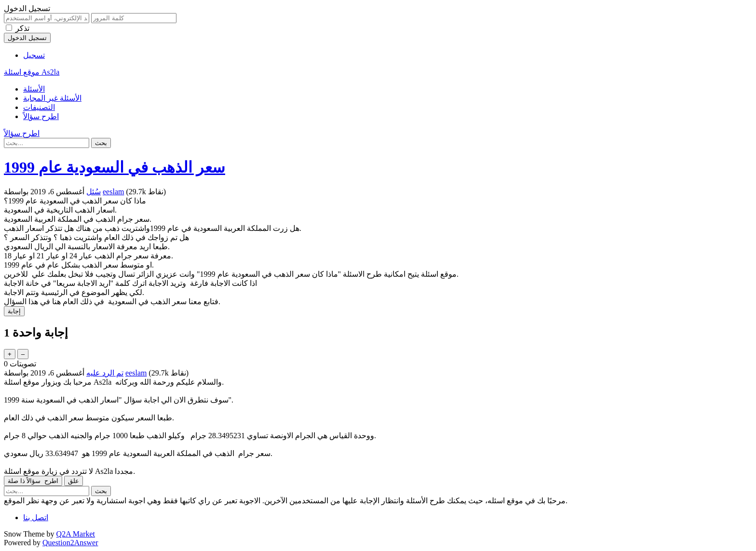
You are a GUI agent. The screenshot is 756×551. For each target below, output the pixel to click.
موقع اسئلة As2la (32, 72)
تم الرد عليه (105, 373)
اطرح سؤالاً (41, 116)
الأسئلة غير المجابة (52, 98)
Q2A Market (76, 534)
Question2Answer (70, 543)
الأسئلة (34, 89)
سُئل (94, 192)
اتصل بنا (36, 517)
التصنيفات (39, 107)
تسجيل (34, 55)
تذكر (22, 28)
